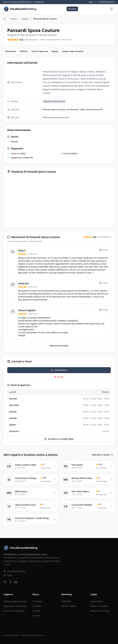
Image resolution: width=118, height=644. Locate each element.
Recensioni (11, 51)
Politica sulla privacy (100, 611)
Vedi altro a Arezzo (102, 455)
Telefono (24, 51)
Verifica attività (69, 606)
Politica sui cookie (99, 606)
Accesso (72, 9)
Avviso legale (97, 601)
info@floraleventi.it (107, 2)
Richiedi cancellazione (14, 611)
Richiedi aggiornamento (15, 601)
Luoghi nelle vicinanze (73, 51)
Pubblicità (66, 601)
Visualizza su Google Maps (59, 439)
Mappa (55, 51)
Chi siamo (37, 601)
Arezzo (14, 19)
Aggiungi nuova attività (15, 606)
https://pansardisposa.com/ (56, 117)
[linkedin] (16, 582)
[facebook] (10, 582)
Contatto (37, 606)
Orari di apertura (40, 51)
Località (36, 611)
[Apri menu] (111, 9)
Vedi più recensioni (59, 346)
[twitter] (5, 582)
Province (37, 616)
